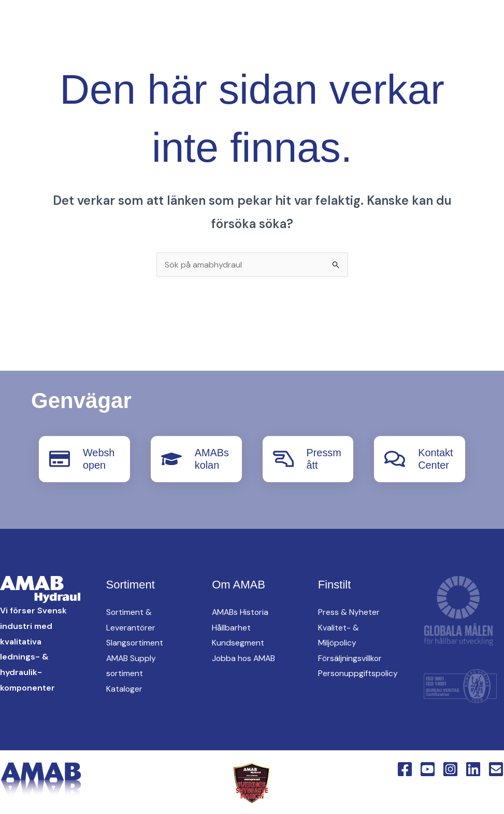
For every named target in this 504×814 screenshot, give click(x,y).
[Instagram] (173, 45)
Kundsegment (238, 642)
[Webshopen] (60, 459)
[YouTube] (152, 45)
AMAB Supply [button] (290, 26)
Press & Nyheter (349, 612)
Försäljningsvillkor (350, 658)
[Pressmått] (283, 459)
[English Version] (214, 45)
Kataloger (125, 688)
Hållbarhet (231, 627)
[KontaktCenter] (395, 459)
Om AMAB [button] (282, 63)
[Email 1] (496, 768)
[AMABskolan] (171, 459)
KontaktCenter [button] (357, 63)
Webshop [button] (432, 63)
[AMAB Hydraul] (66, 44)
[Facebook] (132, 45)
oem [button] (349, 26)
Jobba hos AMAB (244, 658)
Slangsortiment (135, 642)
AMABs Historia (241, 612)
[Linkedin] (194, 45)
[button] (237, 45)
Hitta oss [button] (402, 26)
